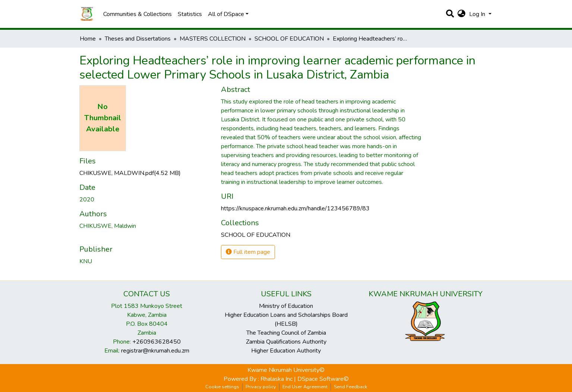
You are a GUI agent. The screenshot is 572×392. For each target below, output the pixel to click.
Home (88, 39)
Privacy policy (261, 387)
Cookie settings (222, 387)
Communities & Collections (138, 14)
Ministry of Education (286, 306)
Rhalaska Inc (276, 379)
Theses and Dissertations (138, 39)
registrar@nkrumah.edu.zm (155, 351)
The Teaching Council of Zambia (286, 333)
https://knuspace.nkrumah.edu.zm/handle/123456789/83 (295, 208)
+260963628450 (157, 342)
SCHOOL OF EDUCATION (289, 39)
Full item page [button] (248, 252)
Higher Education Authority (286, 351)
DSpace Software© (323, 379)
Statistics (190, 14)
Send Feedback (350, 387)
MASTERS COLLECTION (213, 39)
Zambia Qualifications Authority (286, 342)
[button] (462, 14)
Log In (478, 14)
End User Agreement (305, 387)
